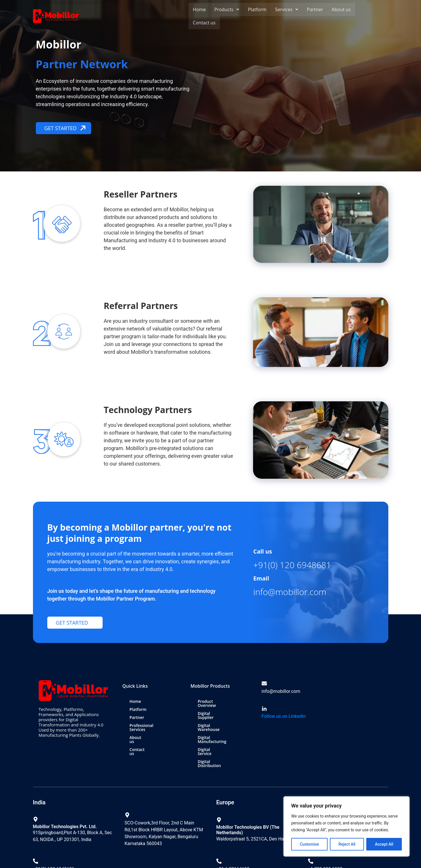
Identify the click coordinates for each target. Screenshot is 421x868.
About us (340, 9)
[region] (346, 826)
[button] (227, 9)
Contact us (204, 23)
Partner (314, 9)
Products (227, 9)
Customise (309, 844)
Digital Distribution (216, 741)
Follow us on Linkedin (284, 716)
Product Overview (215, 701)
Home (199, 9)
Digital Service (212, 733)
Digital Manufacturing (219, 725)
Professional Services (150, 725)
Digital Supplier (213, 709)
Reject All (347, 844)
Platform (257, 9)
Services (286, 9)
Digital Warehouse (216, 717)
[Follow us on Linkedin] (264, 709)
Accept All (384, 844)
